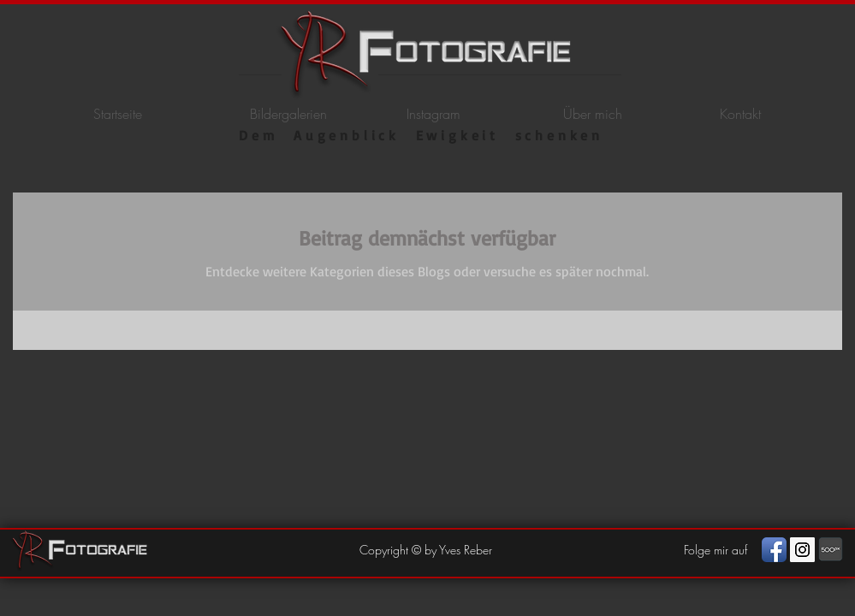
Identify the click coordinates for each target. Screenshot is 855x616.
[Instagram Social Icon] (802, 550)
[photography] (831, 550)
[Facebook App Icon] (774, 550)
